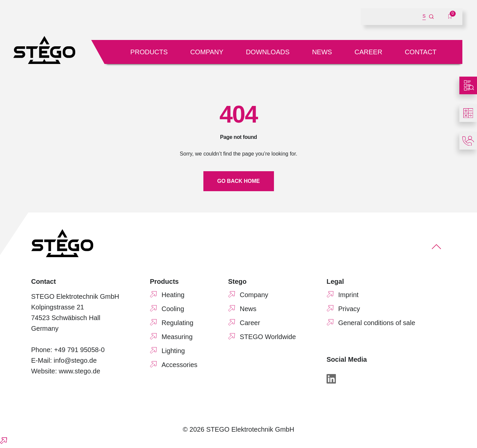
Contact (421, 52)
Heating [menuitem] (173, 295)
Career (368, 52)
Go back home (239, 181)
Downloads (268, 52)
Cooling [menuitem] (173, 309)
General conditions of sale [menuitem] (377, 323)
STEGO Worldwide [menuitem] (268, 337)
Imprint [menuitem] (348, 295)
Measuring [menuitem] (177, 337)
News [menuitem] (248, 309)
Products (149, 52)
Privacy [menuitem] (349, 309)
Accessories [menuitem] (179, 365)
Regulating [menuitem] (177, 323)
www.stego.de (80, 371)
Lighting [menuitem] (173, 351)
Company (207, 52)
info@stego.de (75, 360)
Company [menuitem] (254, 295)
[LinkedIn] (331, 379)
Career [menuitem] (250, 323)
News (322, 52)
